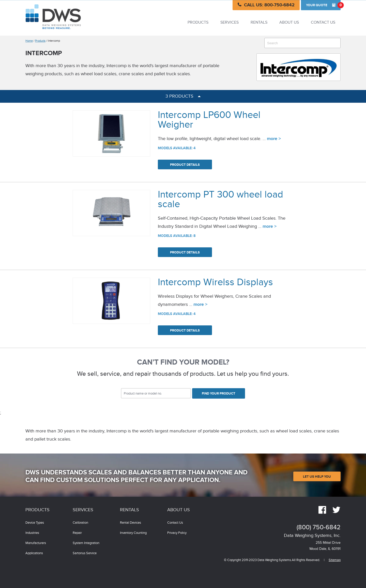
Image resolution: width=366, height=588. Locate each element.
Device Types (35, 523)
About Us (289, 22)
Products (198, 22)
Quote (323, 5)
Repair (77, 533)
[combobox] (302, 43)
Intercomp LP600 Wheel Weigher (209, 120)
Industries (32, 533)
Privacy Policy (177, 533)
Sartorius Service (85, 553)
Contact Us (323, 22)
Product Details (185, 165)
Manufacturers (36, 543)
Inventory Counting (133, 533)
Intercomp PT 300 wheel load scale (220, 199)
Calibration (80, 523)
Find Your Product (219, 394)
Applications (34, 553)
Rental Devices (131, 523)
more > (274, 139)
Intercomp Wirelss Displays (215, 282)
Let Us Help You (317, 477)
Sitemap (335, 560)
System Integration (86, 543)
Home (29, 41)
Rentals (259, 22)
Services (230, 22)
